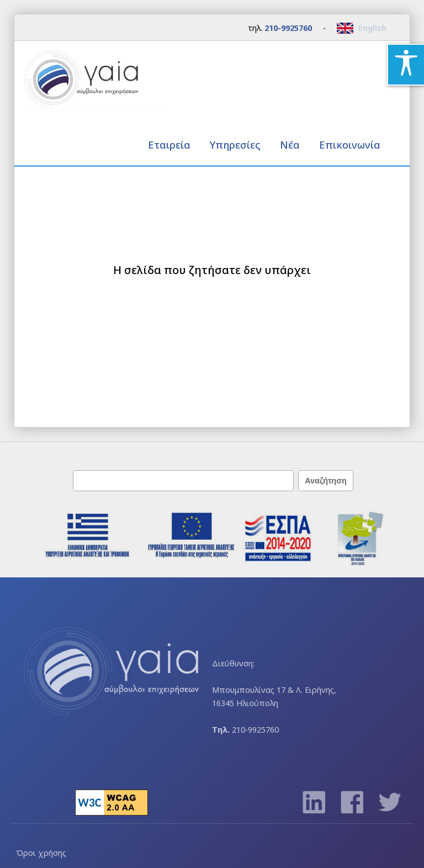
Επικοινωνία (350, 144)
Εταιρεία (171, 144)
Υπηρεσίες (237, 144)
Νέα (290, 144)
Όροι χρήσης (41, 853)
